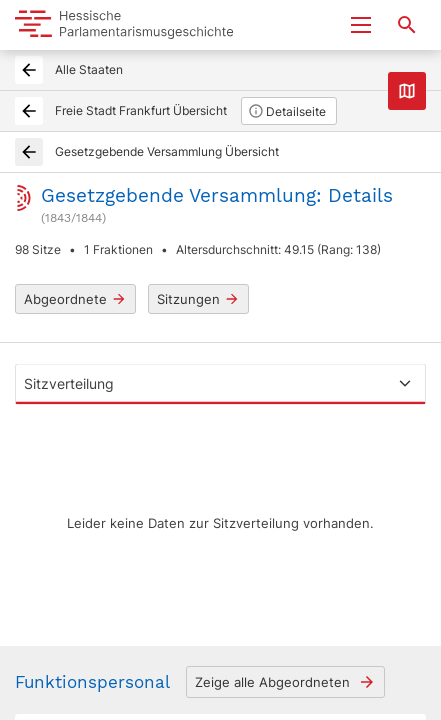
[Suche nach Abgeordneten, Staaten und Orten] (407, 25)
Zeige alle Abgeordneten (285, 682)
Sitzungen (198, 299)
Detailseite (287, 111)
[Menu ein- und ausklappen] (361, 25)
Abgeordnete (75, 299)
